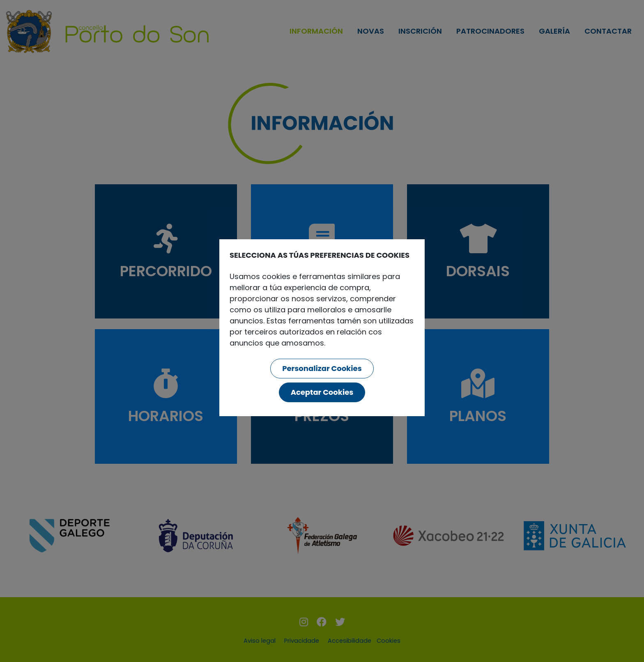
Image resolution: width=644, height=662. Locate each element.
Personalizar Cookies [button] (322, 368)
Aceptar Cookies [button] (322, 392)
